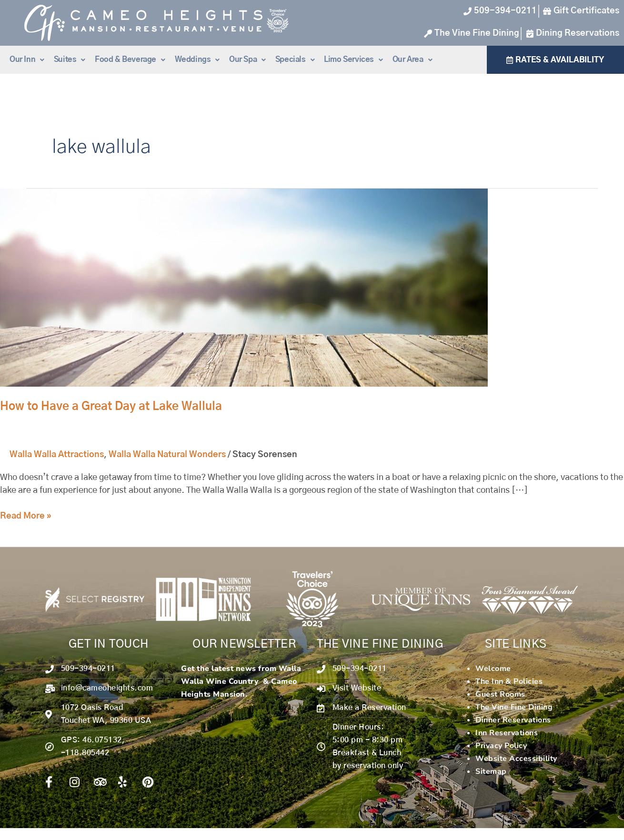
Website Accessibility (516, 759)
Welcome (493, 669)
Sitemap (491, 771)
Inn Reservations (507, 733)
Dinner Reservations (513, 720)
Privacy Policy (501, 746)
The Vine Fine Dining (514, 707)
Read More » (26, 515)
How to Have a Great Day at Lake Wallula (111, 407)
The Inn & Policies (509, 681)
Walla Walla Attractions (57, 455)
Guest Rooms (500, 694)
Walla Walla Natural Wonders (167, 455)
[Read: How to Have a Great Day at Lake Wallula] (244, 288)
